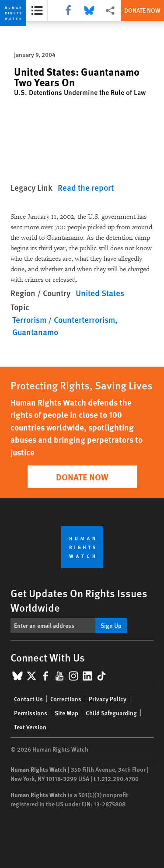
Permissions (31, 713)
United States (100, 293)
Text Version (30, 727)
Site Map (66, 713)
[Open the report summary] (37, 10)
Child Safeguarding (111, 713)
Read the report (86, 187)
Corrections (66, 699)
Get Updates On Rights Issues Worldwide (79, 600)
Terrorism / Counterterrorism (64, 320)
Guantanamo (35, 332)
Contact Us (28, 699)
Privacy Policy (108, 699)
